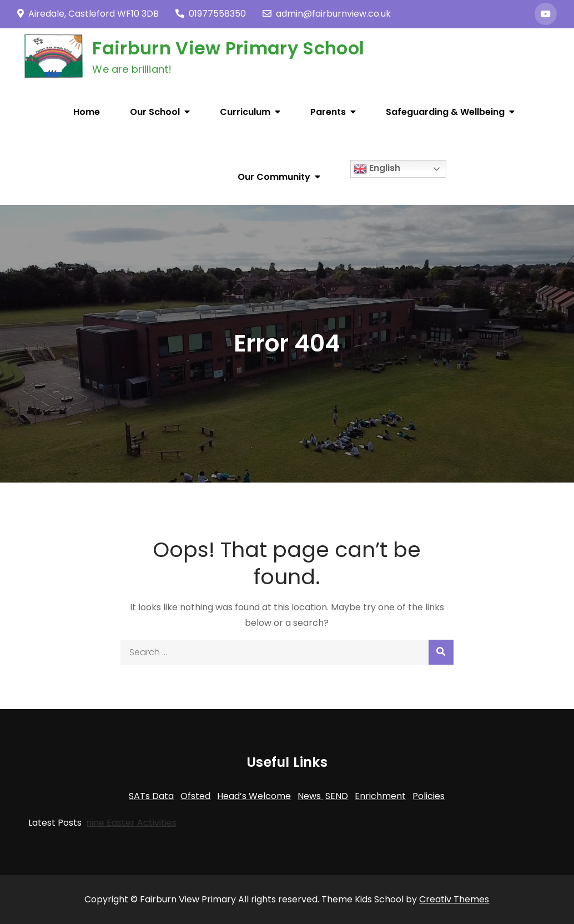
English (377, 169)
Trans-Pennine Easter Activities (92, 823)
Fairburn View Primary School (228, 48)
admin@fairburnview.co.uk (327, 14)
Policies (429, 796)
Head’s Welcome (254, 796)
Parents (328, 112)
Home (87, 112)
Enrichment (380, 796)
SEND (337, 796)
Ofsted (195, 796)
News (310, 796)
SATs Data (151, 796)
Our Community (274, 177)
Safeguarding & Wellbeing (445, 112)
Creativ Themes (454, 899)
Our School (155, 112)
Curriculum (245, 112)
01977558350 (211, 14)
